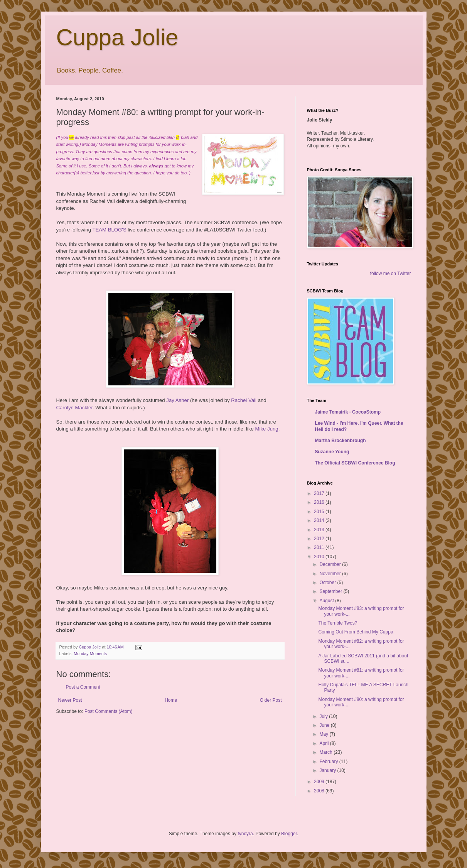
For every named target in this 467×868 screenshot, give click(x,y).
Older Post (271, 700)
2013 (320, 530)
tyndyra (245, 834)
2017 (320, 493)
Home (171, 700)
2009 (320, 782)
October (328, 583)
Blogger (289, 834)
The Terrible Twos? (338, 623)
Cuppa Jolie (117, 37)
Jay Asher (177, 400)
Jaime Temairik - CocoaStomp (348, 412)
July (324, 716)
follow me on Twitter (391, 274)
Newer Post (70, 700)
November (331, 574)
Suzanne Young (332, 452)
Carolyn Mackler (75, 408)
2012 (320, 539)
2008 (320, 791)
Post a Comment (83, 687)
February (329, 762)
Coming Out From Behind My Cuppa (356, 632)
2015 (320, 512)
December (331, 564)
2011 (320, 547)
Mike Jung (267, 429)
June (325, 725)
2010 (320, 557)
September (331, 591)
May (324, 734)
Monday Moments (90, 654)
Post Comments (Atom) (109, 711)
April (325, 743)
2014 (320, 520)
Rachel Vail (244, 400)
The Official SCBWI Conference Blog (355, 463)
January (328, 770)
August (327, 601)
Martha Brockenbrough (341, 441)
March (326, 752)
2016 (320, 502)
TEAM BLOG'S (109, 230)
